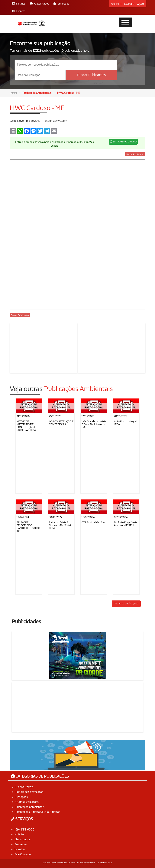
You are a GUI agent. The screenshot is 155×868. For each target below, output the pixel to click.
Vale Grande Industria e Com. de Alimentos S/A (94, 424)
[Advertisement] (44, 347)
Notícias (19, 834)
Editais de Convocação (29, 792)
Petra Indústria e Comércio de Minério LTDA (61, 525)
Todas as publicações (126, 604)
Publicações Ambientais (37, 93)
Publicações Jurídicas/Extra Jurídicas (38, 812)
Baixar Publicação (135, 154)
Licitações (22, 797)
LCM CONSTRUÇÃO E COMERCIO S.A (61, 423)
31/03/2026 (23, 416)
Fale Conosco (23, 854)
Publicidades (26, 622)
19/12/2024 (23, 517)
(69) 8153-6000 (24, 830)
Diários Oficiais (24, 787)
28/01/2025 (120, 416)
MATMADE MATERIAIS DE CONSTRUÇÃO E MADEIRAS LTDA (26, 426)
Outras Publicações (27, 802)
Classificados (22, 840)
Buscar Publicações (91, 75)
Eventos (20, 849)
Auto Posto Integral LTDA (125, 423)
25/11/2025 (55, 416)
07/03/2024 (121, 517)
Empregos (21, 844)
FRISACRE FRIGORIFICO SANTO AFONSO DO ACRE (28, 527)
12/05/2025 (88, 416)
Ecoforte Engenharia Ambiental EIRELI (126, 524)
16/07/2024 (88, 517)
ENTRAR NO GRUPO (123, 142)
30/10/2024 (56, 517)
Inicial (13, 93)
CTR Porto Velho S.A (93, 522)
